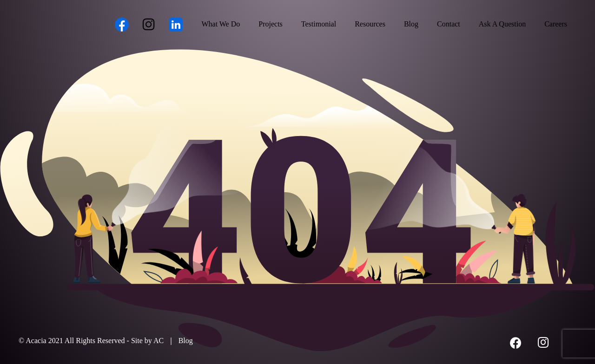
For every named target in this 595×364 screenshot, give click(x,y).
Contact (449, 24)
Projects (271, 24)
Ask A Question (502, 24)
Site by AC (147, 341)
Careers (556, 24)
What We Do (221, 24)
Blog (411, 24)
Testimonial (319, 24)
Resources (370, 24)
